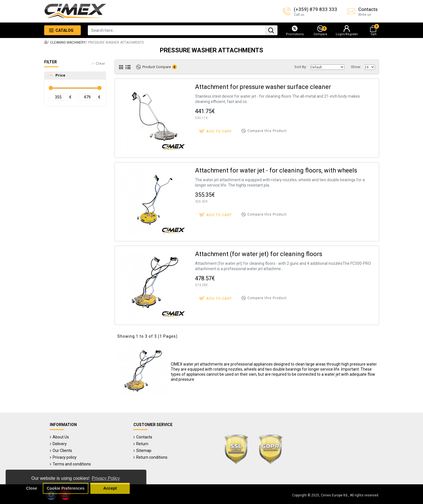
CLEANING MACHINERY (68, 42)
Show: (356, 67)
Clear (100, 64)
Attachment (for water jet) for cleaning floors (259, 254)
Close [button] (32, 488)
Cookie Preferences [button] (66, 488)
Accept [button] (110, 488)
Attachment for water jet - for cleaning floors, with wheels (276, 170)
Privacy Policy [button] (106, 478)
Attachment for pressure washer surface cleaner (263, 87)
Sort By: (301, 67)
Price (60, 75)
